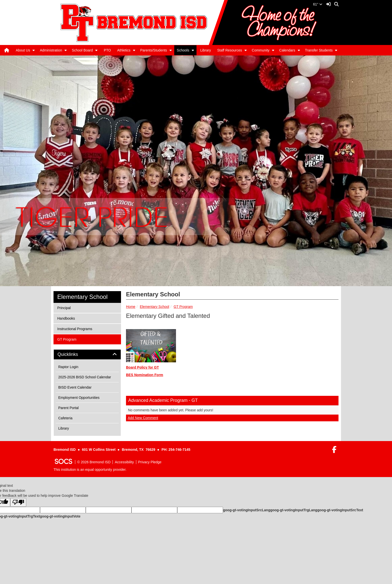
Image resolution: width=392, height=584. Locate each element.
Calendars (287, 50)
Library (206, 50)
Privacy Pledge (150, 462)
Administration (51, 50)
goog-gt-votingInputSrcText (340, 510)
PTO (107, 50)
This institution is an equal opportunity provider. (90, 470)
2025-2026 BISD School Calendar (85, 377)
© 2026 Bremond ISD (94, 462)
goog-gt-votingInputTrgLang (294, 510)
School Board (82, 50)
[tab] (87, 355)
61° (318, 4)
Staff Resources (230, 50)
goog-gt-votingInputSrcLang (247, 510)
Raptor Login (68, 367)
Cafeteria (65, 418)
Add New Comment (143, 418)
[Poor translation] (18, 502)
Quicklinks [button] (73, 354)
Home (131, 307)
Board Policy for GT (142, 367)
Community (261, 50)
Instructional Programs (75, 328)
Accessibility (124, 462)
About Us (23, 50)
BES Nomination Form (145, 375)
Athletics (124, 50)
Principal (64, 307)
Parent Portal (68, 408)
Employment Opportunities (79, 398)
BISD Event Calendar (75, 387)
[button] (34, 50)
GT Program (183, 307)
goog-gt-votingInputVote (60, 516)
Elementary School (154, 307)
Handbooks (66, 318)
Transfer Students (319, 50)
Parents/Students (154, 50)
